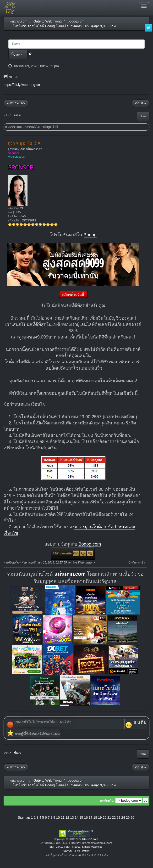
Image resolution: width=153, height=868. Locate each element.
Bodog (90, 235)
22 (114, 817)
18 (95, 817)
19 (100, 817)
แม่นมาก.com (70, 574)
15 (81, 817)
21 (109, 817)
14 (77, 817)
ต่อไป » (140, 103)
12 (67, 817)
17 (91, 817)
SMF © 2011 (73, 847)
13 (72, 817)
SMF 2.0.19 (56, 847)
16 (86, 817)
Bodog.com (90, 544)
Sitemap (24, 817)
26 (132, 817)
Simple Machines (92, 847)
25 (128, 817)
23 (119, 817)
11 (63, 817)
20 (104, 817)
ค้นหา (18, 54)
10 (58, 817)
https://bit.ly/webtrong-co (22, 85)
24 (123, 817)
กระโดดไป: (107, 801)
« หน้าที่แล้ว (16, 103)
